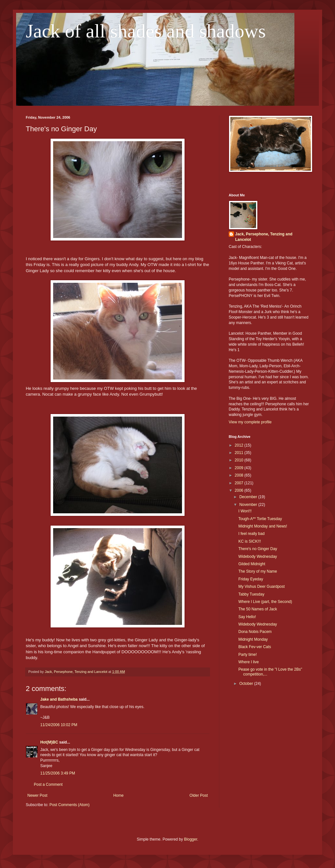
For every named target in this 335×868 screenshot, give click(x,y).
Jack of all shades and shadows (146, 31)
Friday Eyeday (251, 579)
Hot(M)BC (49, 742)
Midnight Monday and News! (263, 526)
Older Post (199, 795)
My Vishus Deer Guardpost (262, 587)
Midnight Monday (253, 639)
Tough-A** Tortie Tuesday (260, 519)
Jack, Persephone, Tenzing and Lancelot (264, 237)
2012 (240, 445)
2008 (240, 475)
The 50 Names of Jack (258, 609)
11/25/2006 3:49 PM (58, 773)
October (247, 684)
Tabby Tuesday (251, 594)
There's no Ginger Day (258, 549)
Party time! (248, 655)
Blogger (191, 839)
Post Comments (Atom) (69, 805)
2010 (240, 460)
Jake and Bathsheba (59, 699)
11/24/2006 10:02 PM (59, 725)
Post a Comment (48, 784)
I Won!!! (245, 511)
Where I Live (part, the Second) (265, 602)
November (249, 505)
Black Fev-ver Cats (255, 647)
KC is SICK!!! (250, 541)
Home (119, 795)
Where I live (249, 662)
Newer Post (37, 795)
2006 (240, 490)
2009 (240, 468)
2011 (240, 453)
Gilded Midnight (252, 564)
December (249, 497)
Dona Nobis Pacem (255, 632)
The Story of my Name (258, 571)
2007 (240, 483)
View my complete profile (250, 422)
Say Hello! (247, 617)
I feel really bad (251, 534)
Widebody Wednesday (258, 557)
